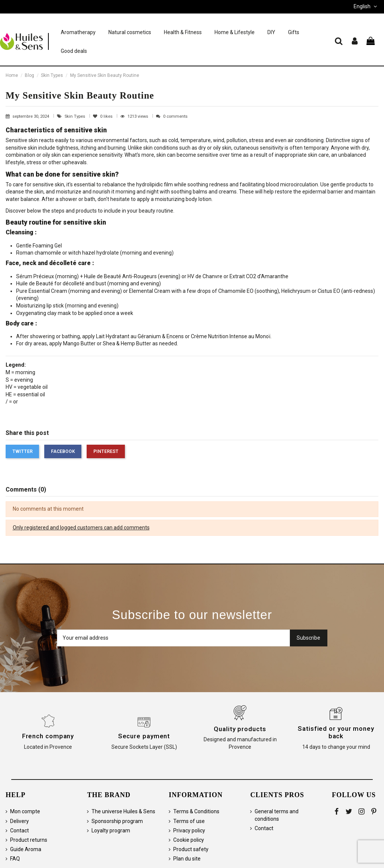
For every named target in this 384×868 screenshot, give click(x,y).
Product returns (29, 840)
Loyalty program (111, 831)
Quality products (240, 729)
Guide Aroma (26, 849)
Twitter (22, 451)
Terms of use (189, 821)
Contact (19, 831)
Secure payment (144, 736)
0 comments (175, 116)
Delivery (19, 821)
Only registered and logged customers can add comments (81, 528)
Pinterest (106, 451)
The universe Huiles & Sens (123, 811)
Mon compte (25, 811)
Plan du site (187, 859)
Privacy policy (189, 831)
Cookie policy (189, 840)
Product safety (191, 849)
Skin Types (75, 116)
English (366, 6)
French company (48, 736)
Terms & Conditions (196, 811)
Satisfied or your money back (336, 732)
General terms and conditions (277, 815)
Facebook (63, 451)
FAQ (15, 859)
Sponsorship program (117, 821)
